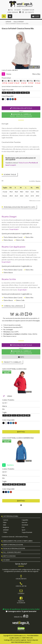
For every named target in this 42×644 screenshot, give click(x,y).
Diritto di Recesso (9, 556)
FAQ (10, 10)
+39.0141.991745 (21, 586)
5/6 (14, 484)
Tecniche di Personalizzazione (14, 548)
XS (4, 93)
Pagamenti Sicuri (28, 10)
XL (23, 93)
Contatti (30, 12)
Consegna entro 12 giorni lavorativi (21, 611)
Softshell (8, 22)
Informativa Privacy (22, 537)
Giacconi (24, 522)
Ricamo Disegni (9, 217)
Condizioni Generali (8, 537)
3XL (28, 415)
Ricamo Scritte (9, 279)
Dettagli (21, 432)
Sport (23, 530)
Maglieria (6, 527)
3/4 (5, 484)
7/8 (23, 484)
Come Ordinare (13, 12)
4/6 (9, 484)
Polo (23, 527)
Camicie (6, 520)
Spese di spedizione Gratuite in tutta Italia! (21, 609)
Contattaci (21, 593)
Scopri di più (14, 229)
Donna (9, 74)
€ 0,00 (36, 16)
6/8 (19, 484)
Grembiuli (25, 525)
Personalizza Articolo (21, 108)
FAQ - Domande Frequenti (12, 552)
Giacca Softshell (19, 22)
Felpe (5, 522)
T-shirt (5, 532)
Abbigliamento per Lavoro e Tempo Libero (18, 541)
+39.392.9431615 (21, 579)
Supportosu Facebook (21, 602)
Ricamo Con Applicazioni (13, 247)
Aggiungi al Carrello (21, 115)
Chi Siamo (17, 10)
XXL (28, 93)
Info (21, 357)
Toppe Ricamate (27, 532)
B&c (39, 74)
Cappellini (25, 520)
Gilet (4, 525)
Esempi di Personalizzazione (13, 545)
